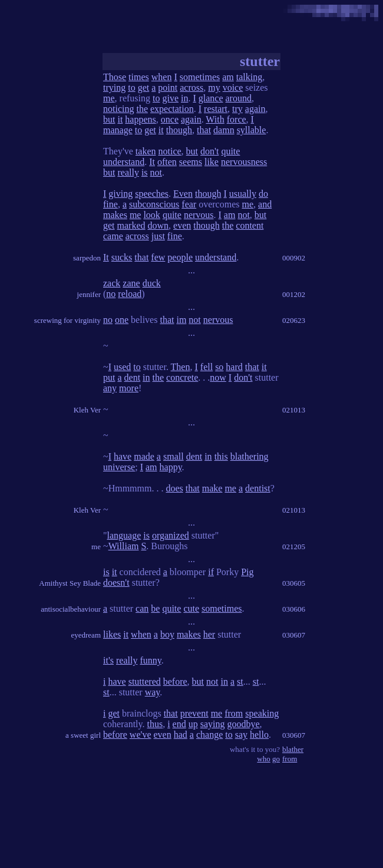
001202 (294, 294)
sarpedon (87, 258)
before (175, 681)
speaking (262, 713)
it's (108, 660)
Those (115, 77)
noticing (118, 109)
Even (183, 194)
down (159, 225)
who (263, 759)
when (162, 77)
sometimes (200, 77)
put (109, 377)
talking (249, 77)
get (144, 88)
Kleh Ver (87, 410)
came (113, 236)
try (237, 109)
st (240, 681)
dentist (258, 488)
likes (112, 634)
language (124, 535)
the (142, 109)
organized (171, 535)
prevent (194, 713)
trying (114, 88)
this (221, 456)
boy (167, 634)
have (123, 456)
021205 (294, 547)
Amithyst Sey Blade (70, 583)
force (237, 119)
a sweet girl (83, 735)
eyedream (86, 635)
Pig (247, 572)
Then (181, 367)
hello (259, 735)
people (180, 257)
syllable (252, 130)
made (144, 456)
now (218, 377)
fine (110, 204)
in (184, 98)
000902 (294, 258)
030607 (294, 635)
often (167, 162)
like (212, 162)
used (122, 367)
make (212, 488)
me (109, 98)
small (174, 456)
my (214, 88)
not (156, 172)
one (122, 320)
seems (191, 162)
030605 (294, 583)
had (181, 735)
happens (140, 119)
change (209, 735)
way (153, 692)
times (139, 77)
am (228, 77)
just (158, 236)
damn (224, 130)
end (179, 724)
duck (152, 283)
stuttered (145, 681)
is (145, 172)
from (234, 713)
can (142, 608)
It (152, 162)
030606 (294, 609)
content (250, 225)
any (110, 388)
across (191, 88)
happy (171, 467)
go (276, 759)
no (111, 294)
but (109, 119)
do (263, 194)
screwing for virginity (67, 320)
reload (130, 294)
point (168, 88)
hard (234, 367)
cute (191, 608)
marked (131, 225)
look (151, 215)
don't (209, 151)
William (124, 546)
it (120, 119)
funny (150, 660)
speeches (152, 194)
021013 (294, 410)
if (211, 572)
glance (211, 98)
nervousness (244, 162)
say (241, 735)
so (219, 367)
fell (207, 367)
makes (115, 215)
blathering (250, 456)
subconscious (154, 204)
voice (233, 88)
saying (213, 724)
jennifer (89, 294)
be (155, 608)
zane (131, 283)
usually (243, 194)
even (182, 225)
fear (189, 204)
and (265, 204)
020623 (294, 320)
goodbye (244, 724)
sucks (122, 257)
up (193, 724)
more (129, 388)
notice (170, 151)
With (215, 119)
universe (119, 467)
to (131, 88)
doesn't (116, 582)
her (209, 634)
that (204, 130)
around (239, 98)
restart (216, 109)
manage (118, 130)
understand (124, 162)
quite (230, 151)
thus (155, 724)
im (181, 320)
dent (133, 377)
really (128, 172)
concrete (182, 377)
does (174, 488)
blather (293, 749)
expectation (172, 109)
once (170, 119)
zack (112, 283)
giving (120, 194)
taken (146, 151)
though (179, 130)
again (255, 109)
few (158, 257)
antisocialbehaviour (71, 609)
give (170, 98)
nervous (199, 215)
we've (141, 735)
